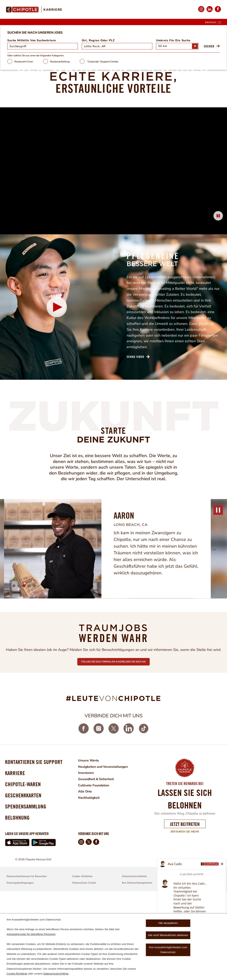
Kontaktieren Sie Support (34, 849)
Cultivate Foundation (94, 871)
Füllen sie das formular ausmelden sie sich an (113, 747)
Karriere (53, 10)
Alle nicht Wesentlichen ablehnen (168, 935)
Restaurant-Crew (35, 148)
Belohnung (17, 906)
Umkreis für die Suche (167, 127)
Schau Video (135, 443)
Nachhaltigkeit (89, 883)
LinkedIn (210, 12)
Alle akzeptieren (168, 923)
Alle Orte (85, 877)
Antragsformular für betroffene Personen (31, 934)
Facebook (218, 12)
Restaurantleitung (71, 148)
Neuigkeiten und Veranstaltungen (103, 853)
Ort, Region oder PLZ (101, 127)
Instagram (201, 12)
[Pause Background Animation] (218, 300)
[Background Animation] (113, 250)
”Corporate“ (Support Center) (114, 148)
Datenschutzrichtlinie (56, 974)
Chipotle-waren (23, 872)
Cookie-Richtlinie (17, 974)
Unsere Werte (88, 847)
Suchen (198, 133)
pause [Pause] (218, 596)
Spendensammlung (26, 895)
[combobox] (115, 133)
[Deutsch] (213, 23)
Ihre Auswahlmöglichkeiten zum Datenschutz (168, 950)
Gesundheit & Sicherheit (96, 865)
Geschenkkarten (23, 883)
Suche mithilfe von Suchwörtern (43, 127)
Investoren (86, 859)
